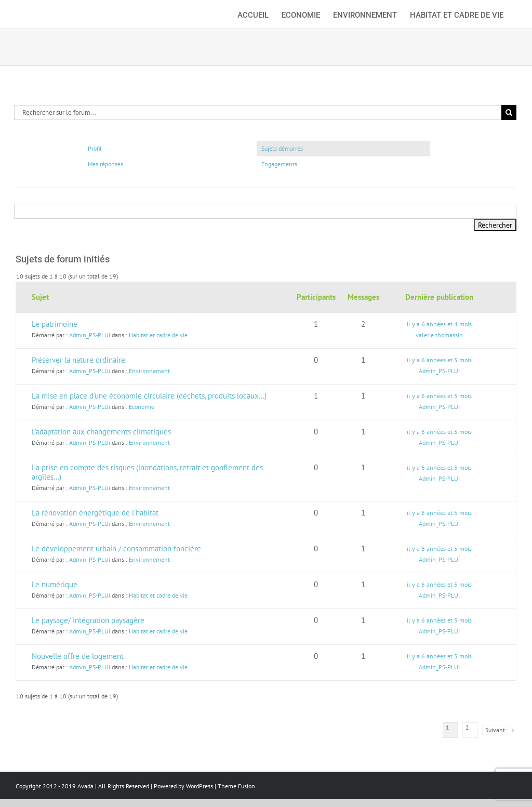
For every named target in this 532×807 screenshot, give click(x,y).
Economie (142, 407)
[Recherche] (509, 113)
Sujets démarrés (282, 148)
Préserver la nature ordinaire (78, 360)
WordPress (199, 786)
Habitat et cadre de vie (158, 335)
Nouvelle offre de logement (78, 656)
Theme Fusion (236, 786)
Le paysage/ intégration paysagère (88, 620)
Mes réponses (105, 164)
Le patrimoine (55, 324)
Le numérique (55, 584)
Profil (95, 148)
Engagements (279, 164)
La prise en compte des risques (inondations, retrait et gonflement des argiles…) (147, 472)
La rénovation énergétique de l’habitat (95, 513)
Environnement (149, 371)
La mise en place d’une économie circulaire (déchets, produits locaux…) (149, 396)
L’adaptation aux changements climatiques (101, 432)
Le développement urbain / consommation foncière (116, 548)
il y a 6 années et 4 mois (439, 324)
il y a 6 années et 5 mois (439, 360)
